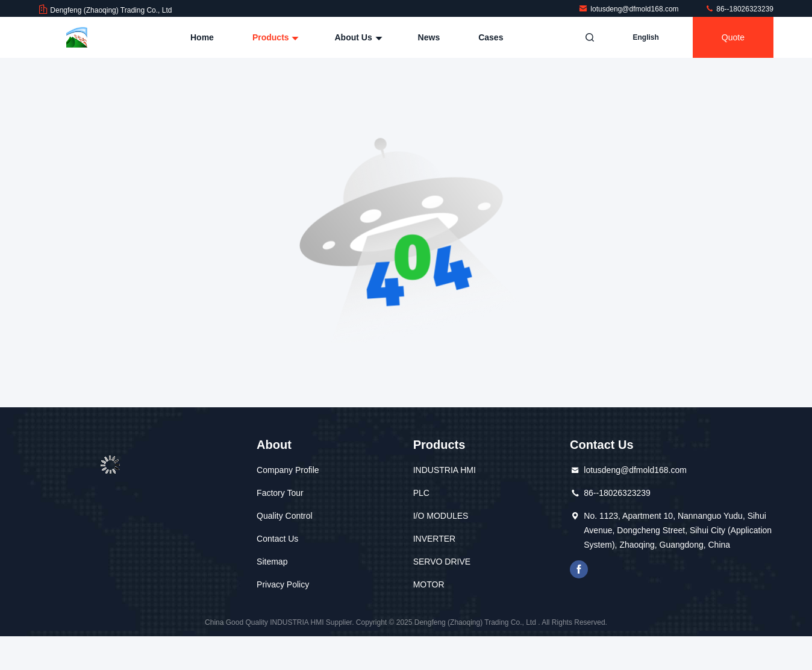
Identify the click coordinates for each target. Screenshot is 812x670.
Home (202, 37)
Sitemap (272, 562)
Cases (491, 37)
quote (733, 37)
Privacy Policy (283, 584)
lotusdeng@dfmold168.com (629, 9)
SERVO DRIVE (442, 562)
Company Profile (288, 470)
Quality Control (285, 516)
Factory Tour (280, 493)
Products (274, 37)
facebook (579, 569)
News (429, 37)
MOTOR (429, 584)
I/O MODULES (441, 516)
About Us (357, 37)
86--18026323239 (739, 9)
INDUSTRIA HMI (445, 470)
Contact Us (277, 539)
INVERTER (435, 539)
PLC (421, 493)
